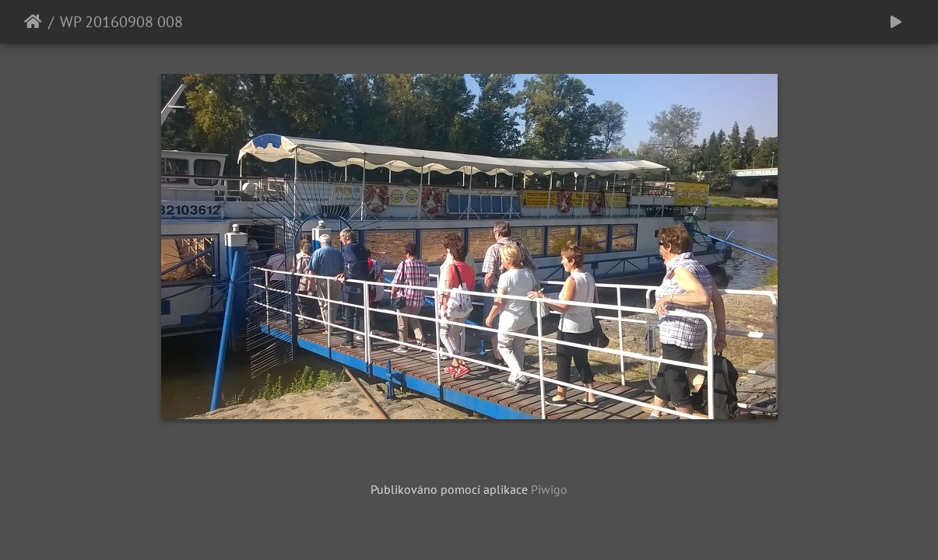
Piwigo (549, 489)
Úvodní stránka (33, 22)
